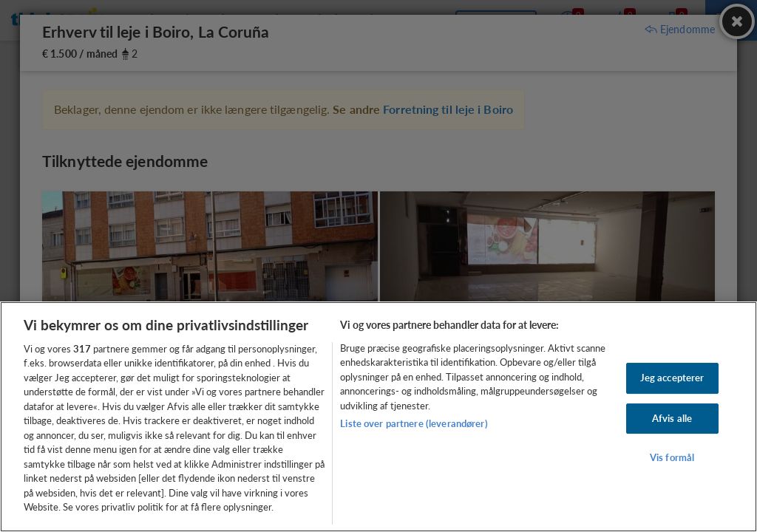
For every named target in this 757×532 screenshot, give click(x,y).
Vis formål (672, 457)
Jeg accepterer (672, 378)
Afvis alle (672, 418)
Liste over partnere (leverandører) (414, 423)
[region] (378, 417)
